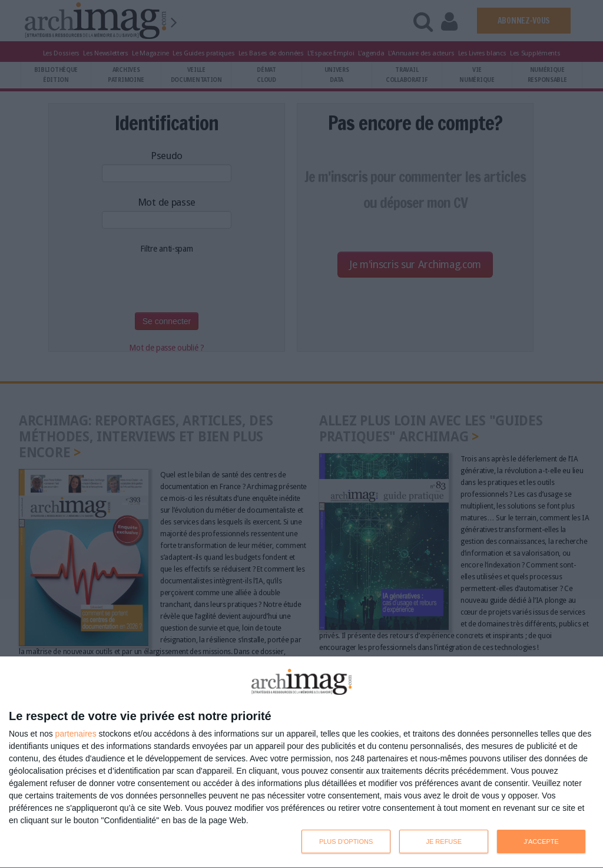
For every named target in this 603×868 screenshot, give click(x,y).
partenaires (76, 734)
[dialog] (301, 763)
